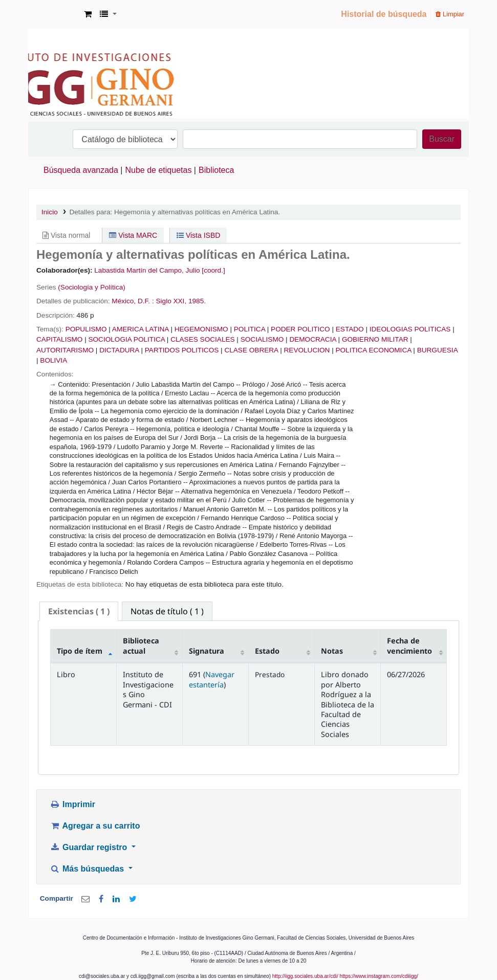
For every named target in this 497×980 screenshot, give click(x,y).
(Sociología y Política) (91, 287)
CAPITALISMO (59, 339)
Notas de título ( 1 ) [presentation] (167, 611)
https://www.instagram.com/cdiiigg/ (379, 976)
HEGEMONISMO (201, 329)
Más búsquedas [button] (88, 869)
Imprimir (72, 804)
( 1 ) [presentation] (79, 611)
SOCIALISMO (262, 339)
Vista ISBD (198, 235)
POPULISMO (86, 329)
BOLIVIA (53, 360)
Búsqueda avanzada (81, 170)
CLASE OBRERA (251, 350)
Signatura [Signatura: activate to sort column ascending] (207, 651)
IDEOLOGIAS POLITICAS (410, 329)
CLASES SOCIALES (202, 339)
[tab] (79, 611)
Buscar (442, 139)
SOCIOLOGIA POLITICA (126, 339)
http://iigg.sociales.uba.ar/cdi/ (305, 976)
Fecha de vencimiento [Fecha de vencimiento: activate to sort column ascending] (409, 645)
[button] (88, 14)
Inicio (50, 212)
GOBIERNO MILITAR (375, 339)
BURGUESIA (437, 350)
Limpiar (450, 14)
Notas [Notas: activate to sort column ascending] (332, 651)
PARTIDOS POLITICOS (182, 350)
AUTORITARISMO (65, 350)
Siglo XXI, (171, 301)
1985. (197, 301)
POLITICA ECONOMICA (373, 350)
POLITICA (250, 329)
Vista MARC (133, 235)
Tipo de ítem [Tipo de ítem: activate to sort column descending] (80, 651)
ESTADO (350, 329)
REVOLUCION (307, 350)
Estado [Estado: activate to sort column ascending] (267, 651)
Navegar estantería (212, 679)
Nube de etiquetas (159, 170)
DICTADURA (119, 350)
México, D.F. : (133, 301)
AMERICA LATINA (141, 329)
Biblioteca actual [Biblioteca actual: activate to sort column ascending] (141, 645)
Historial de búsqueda (384, 14)
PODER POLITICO (300, 329)
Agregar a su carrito (95, 826)
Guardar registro (90, 847)
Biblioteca (216, 170)
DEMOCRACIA (312, 339)
